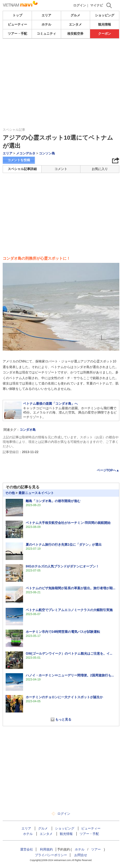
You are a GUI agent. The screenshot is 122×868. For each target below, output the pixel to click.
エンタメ (75, 24)
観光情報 (105, 24)
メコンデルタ (26, 153)
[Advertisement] (61, 55)
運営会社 (27, 849)
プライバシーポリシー (51, 855)
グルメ (75, 15)
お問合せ (81, 855)
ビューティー (17, 24)
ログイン (80, 5)
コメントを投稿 (19, 160)
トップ (17, 15)
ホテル (46, 24)
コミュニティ (46, 34)
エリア (46, 15)
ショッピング (105, 15)
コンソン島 (47, 153)
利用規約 (46, 849)
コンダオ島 (28, 430)
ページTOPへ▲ (108, 470)
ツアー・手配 (17, 34)
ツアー (96, 849)
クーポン (105, 34)
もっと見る (63, 719)
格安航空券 (75, 34)
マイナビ (97, 5)
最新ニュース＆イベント (36, 493)
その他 (10, 493)
